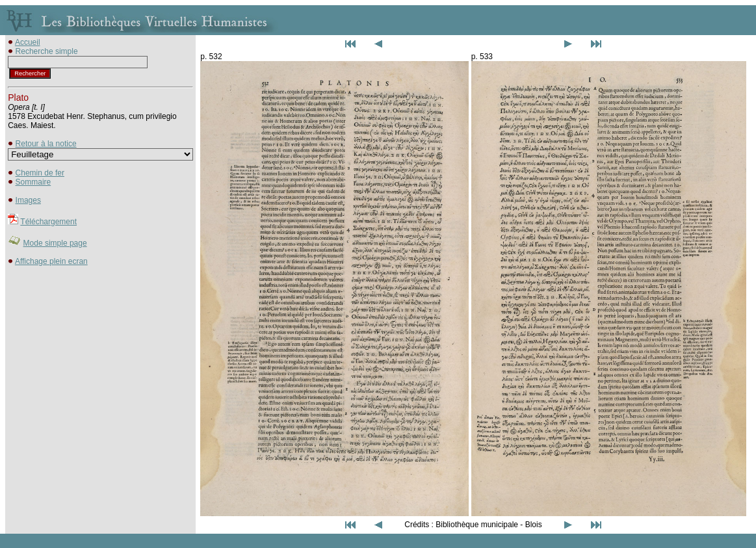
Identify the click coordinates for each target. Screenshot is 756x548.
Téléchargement (48, 222)
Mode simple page (55, 243)
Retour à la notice (46, 144)
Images (28, 200)
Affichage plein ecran (51, 261)
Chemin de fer (40, 173)
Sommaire (33, 182)
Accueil (28, 42)
